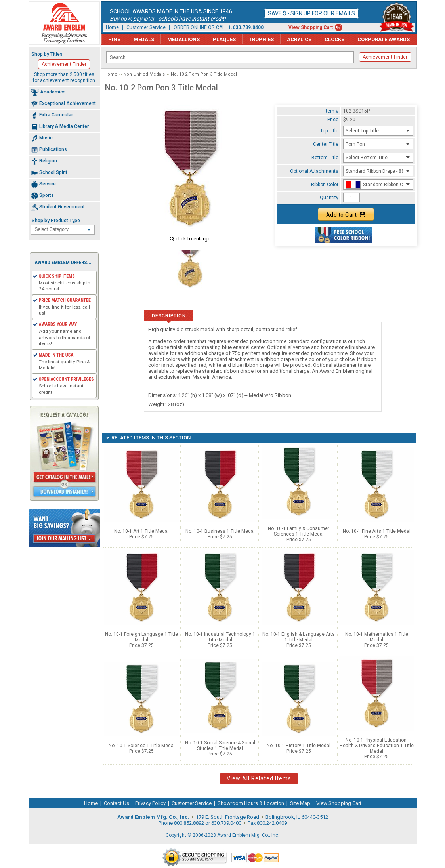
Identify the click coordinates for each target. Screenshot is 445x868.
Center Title (326, 144)
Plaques (224, 39)
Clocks (334, 39)
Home (112, 27)
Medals (144, 39)
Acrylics (299, 39)
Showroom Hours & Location (251, 803)
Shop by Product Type (56, 221)
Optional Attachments (314, 171)
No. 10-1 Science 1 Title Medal (142, 746)
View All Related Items (259, 778)
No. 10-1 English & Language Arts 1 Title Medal (299, 637)
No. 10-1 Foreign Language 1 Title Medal (141, 637)
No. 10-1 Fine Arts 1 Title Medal (377, 531)
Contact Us (117, 803)
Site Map (300, 803)
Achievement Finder (385, 57)
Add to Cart (346, 214)
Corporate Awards (384, 39)
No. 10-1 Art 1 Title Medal (141, 531)
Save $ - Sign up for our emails (311, 13)
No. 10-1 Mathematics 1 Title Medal (377, 637)
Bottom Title (325, 158)
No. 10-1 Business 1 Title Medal (220, 531)
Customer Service (146, 27)
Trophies (261, 39)
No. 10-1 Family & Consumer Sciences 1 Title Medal (299, 531)
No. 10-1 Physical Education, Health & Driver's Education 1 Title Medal (377, 746)
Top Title (329, 131)
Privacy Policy (150, 803)
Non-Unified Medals (144, 74)
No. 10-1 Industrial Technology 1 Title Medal (220, 637)
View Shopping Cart (311, 27)
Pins (114, 39)
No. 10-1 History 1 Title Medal (299, 746)
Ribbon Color (325, 185)
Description (169, 316)
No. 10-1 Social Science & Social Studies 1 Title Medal (220, 746)
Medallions (183, 39)
